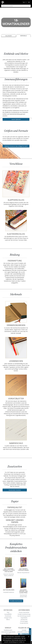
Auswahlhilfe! (8, 614)
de (24, 2)
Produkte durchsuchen (16, 601)
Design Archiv (8, 618)
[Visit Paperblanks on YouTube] (23, 634)
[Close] (29, 637)
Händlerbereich (8, 630)
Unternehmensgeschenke (8, 632)
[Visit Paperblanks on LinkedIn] (27, 634)
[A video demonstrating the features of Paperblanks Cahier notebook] (16, 44)
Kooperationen (24, 623)
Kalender (8, 36)
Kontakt (24, 630)
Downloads (8, 616)
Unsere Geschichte (24, 612)
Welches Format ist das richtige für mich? (16, 146)
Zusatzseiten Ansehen (15, 490)
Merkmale (24, 36)
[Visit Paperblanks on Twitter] (25, 634)
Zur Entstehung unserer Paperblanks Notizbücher (24, 618)
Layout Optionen (16, 119)
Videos (8, 619)
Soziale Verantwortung (24, 614)
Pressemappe (24, 621)
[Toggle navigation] (29, 2)
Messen (8, 634)
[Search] (16, 6)
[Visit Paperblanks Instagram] (21, 634)
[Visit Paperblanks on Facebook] (19, 634)
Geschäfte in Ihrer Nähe (24, 632)
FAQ (8, 612)
